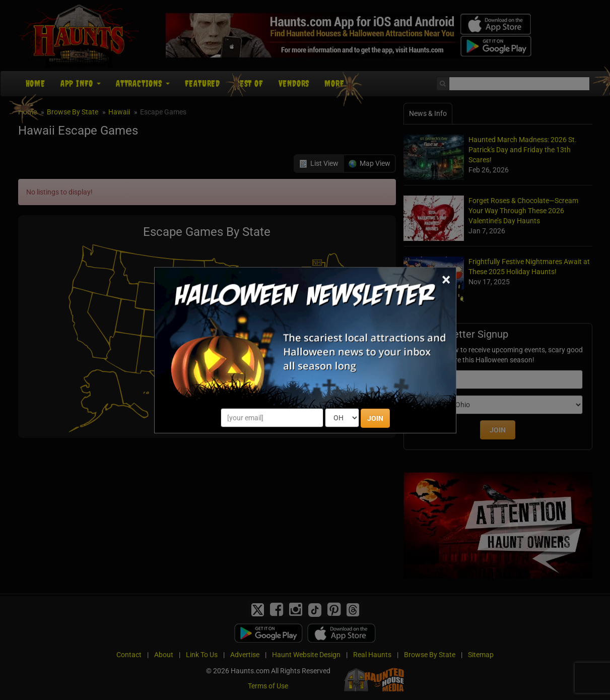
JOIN (375, 418)
